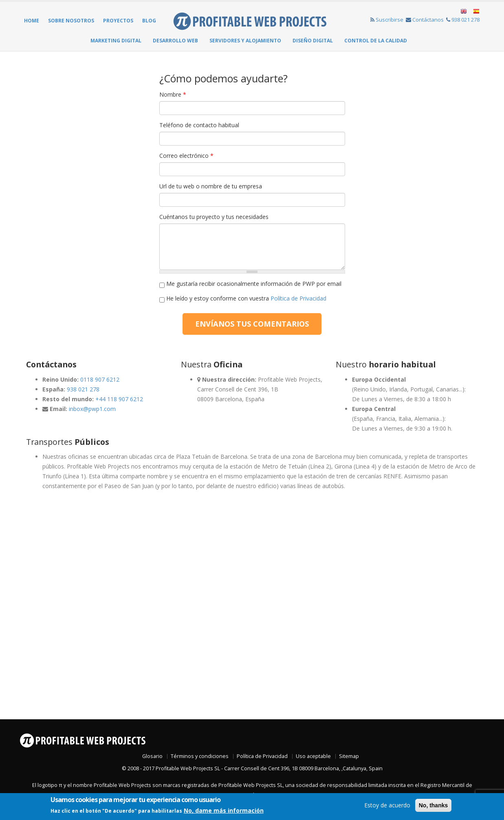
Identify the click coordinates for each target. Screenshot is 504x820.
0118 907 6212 (100, 379)
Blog (149, 21)
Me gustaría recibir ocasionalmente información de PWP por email (254, 284)
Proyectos (118, 21)
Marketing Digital (116, 41)
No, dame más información (224, 810)
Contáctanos (425, 20)
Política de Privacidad (298, 298)
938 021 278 (463, 20)
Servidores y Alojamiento (245, 41)
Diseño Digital (313, 41)
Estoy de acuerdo (387, 805)
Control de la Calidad (376, 41)
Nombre (173, 94)
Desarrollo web (175, 41)
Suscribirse (387, 20)
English (464, 12)
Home (32, 21)
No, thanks (434, 805)
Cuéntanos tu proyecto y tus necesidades (214, 217)
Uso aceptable (313, 756)
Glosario (152, 756)
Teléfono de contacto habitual (199, 125)
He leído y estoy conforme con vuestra (246, 298)
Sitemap (349, 756)
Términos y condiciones (200, 756)
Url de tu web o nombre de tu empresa (211, 186)
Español (476, 12)
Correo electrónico (186, 156)
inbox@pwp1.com (92, 409)
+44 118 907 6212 (119, 399)
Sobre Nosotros (71, 21)
